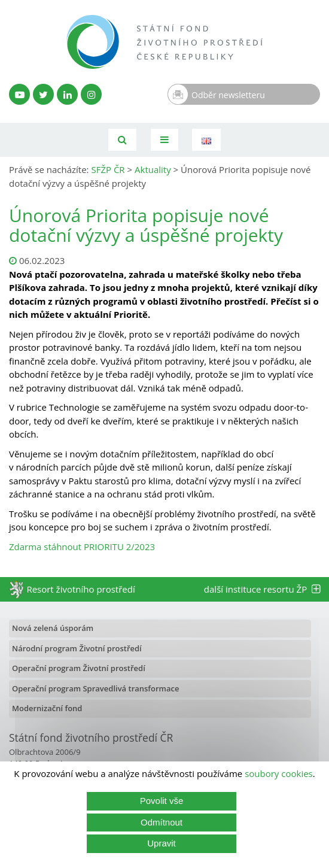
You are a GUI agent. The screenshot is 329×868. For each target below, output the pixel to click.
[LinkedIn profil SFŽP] (67, 94)
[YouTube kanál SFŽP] (19, 94)
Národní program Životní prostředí (77, 648)
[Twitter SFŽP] (43, 94)
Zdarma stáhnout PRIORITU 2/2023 (82, 547)
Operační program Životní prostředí (79, 668)
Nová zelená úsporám (53, 628)
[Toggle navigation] (164, 140)
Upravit (162, 843)
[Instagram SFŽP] (91, 94)
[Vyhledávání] (122, 140)
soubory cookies (279, 773)
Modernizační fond (47, 708)
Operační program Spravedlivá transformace (96, 688)
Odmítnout (162, 822)
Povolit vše (162, 801)
